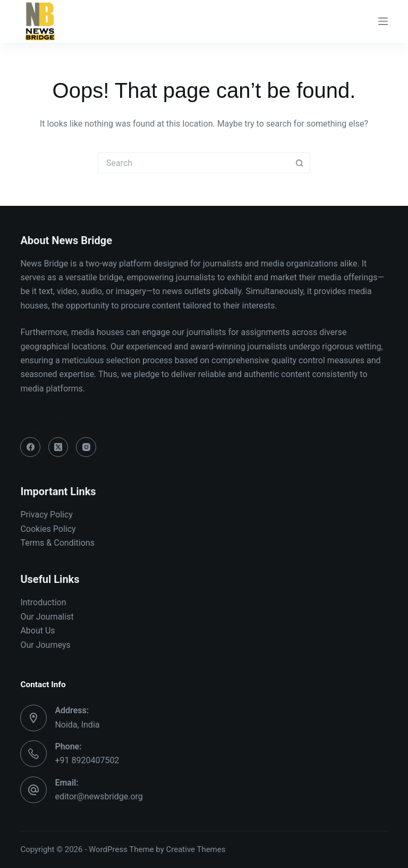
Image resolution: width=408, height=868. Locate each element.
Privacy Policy (46, 515)
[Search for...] (193, 163)
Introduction (43, 602)
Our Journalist (47, 617)
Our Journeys (45, 645)
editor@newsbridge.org (99, 796)
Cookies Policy (48, 529)
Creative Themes (196, 849)
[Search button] (300, 163)
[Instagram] (86, 447)
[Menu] (383, 21)
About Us (37, 631)
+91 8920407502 (87, 760)
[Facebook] (30, 447)
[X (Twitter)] (58, 447)
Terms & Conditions (57, 543)
